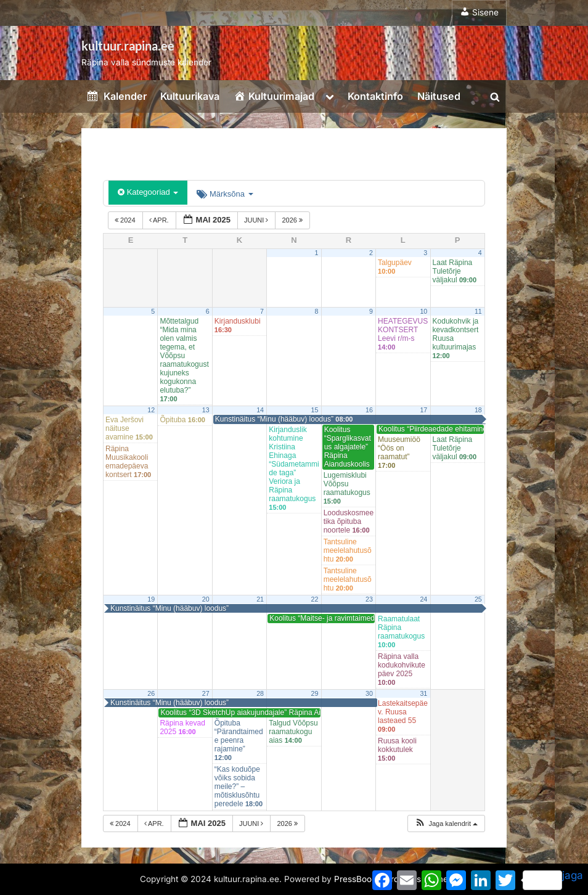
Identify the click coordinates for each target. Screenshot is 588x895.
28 (260, 693)
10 (423, 311)
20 (206, 599)
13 (206, 410)
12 (151, 410)
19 (151, 599)
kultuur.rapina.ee (128, 46)
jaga (553, 880)
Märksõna (225, 194)
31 (423, 693)
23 (369, 599)
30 (369, 693)
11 (478, 311)
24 (423, 599)
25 (478, 599)
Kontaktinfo (375, 96)
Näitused (439, 96)
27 (206, 693)
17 (423, 410)
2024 (126, 220)
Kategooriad (148, 192)
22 (315, 599)
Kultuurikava (190, 96)
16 (369, 410)
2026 (293, 220)
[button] (446, 824)
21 (260, 599)
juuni (257, 220)
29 (315, 693)
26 (151, 693)
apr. (160, 220)
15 (315, 410)
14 (260, 410)
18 (478, 410)
